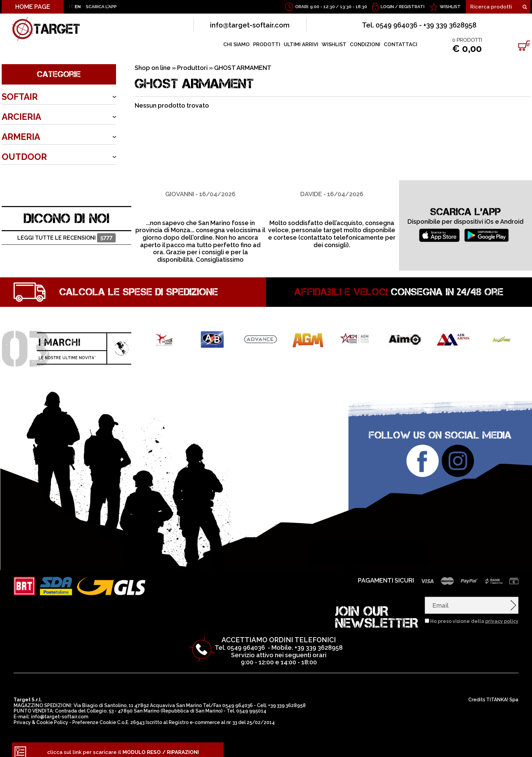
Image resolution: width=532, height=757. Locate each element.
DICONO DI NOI (67, 213)
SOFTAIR (20, 97)
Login (387, 7)
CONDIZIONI (365, 44)
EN (78, 7)
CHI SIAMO (236, 44)
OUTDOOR (24, 157)
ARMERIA (21, 137)
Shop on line (153, 68)
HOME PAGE (33, 7)
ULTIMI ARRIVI (301, 44)
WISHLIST (450, 7)
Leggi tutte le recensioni (66, 233)
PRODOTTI (267, 44)
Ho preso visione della (474, 616)
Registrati (412, 7)
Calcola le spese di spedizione (139, 287)
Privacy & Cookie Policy (41, 717)
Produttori (192, 68)
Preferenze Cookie (94, 717)
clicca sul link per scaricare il (123, 747)
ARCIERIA (21, 117)
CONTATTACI (401, 44)
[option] (200, 216)
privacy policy (502, 616)
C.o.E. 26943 (131, 717)
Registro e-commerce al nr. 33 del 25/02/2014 (222, 717)
